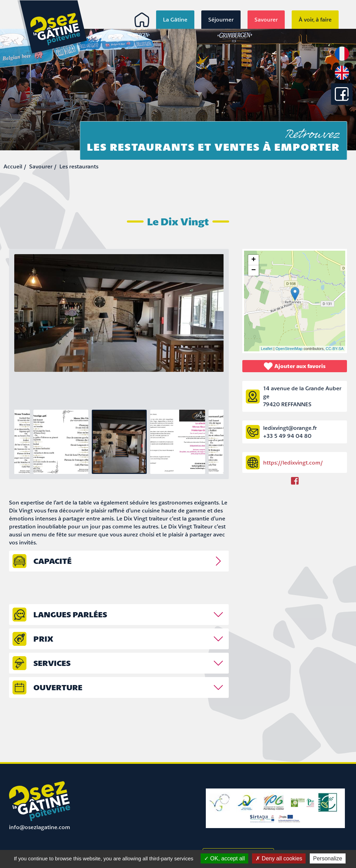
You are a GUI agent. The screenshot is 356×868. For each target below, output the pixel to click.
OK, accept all (224, 858)
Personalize (328, 858)
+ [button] (254, 260)
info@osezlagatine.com (40, 827)
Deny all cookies (279, 858)
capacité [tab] (52, 561)
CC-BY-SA (335, 349)
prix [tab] (43, 639)
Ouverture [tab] (58, 687)
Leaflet (267, 349)
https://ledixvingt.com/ (293, 462)
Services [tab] (52, 663)
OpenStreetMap (289, 349)
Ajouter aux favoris (295, 366)
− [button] (254, 270)
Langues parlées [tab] (70, 614)
